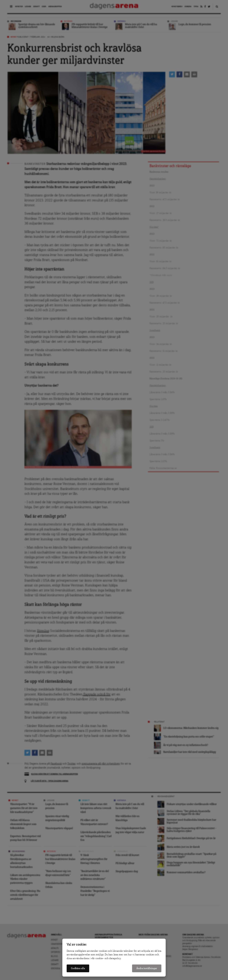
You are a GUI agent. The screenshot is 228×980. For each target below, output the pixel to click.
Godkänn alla (78, 968)
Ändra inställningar (147, 968)
